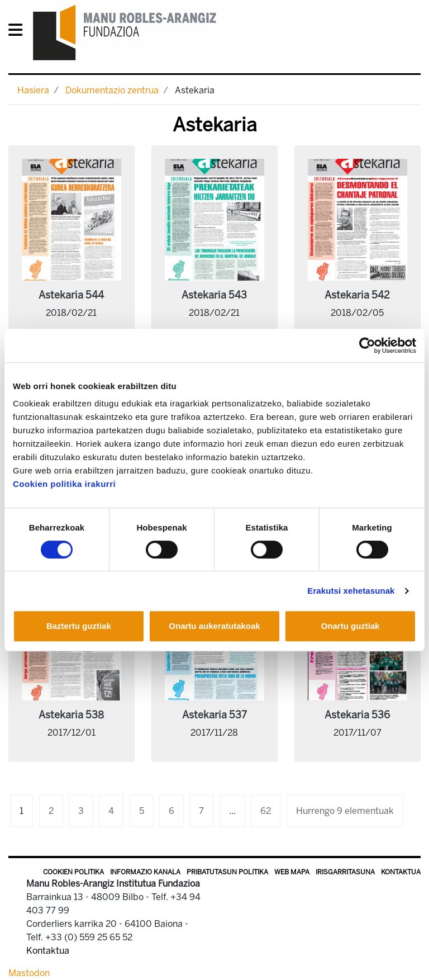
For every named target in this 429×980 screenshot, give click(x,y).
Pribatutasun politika (227, 872)
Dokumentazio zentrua (112, 90)
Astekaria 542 (357, 295)
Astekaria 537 (214, 715)
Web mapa (292, 872)
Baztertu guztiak (79, 626)
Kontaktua (401, 872)
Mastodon (29, 973)
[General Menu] (19, 32)
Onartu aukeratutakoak (214, 626)
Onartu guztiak (351, 626)
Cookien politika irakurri (64, 484)
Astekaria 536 (357, 715)
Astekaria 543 (214, 295)
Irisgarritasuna (345, 872)
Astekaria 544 (71, 295)
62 (266, 811)
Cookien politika (73, 872)
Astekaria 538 (71, 715)
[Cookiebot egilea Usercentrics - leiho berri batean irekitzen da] (367, 345)
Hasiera (33, 90)
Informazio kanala (145, 872)
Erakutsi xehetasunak (351, 591)
